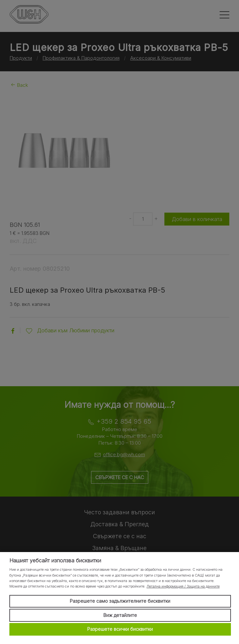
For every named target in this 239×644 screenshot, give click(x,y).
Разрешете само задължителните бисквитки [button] (120, 601)
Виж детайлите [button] (120, 615)
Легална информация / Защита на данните (183, 586)
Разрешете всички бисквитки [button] (120, 629)
